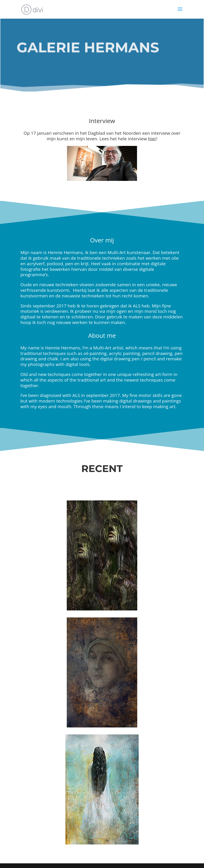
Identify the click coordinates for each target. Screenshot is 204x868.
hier (152, 139)
